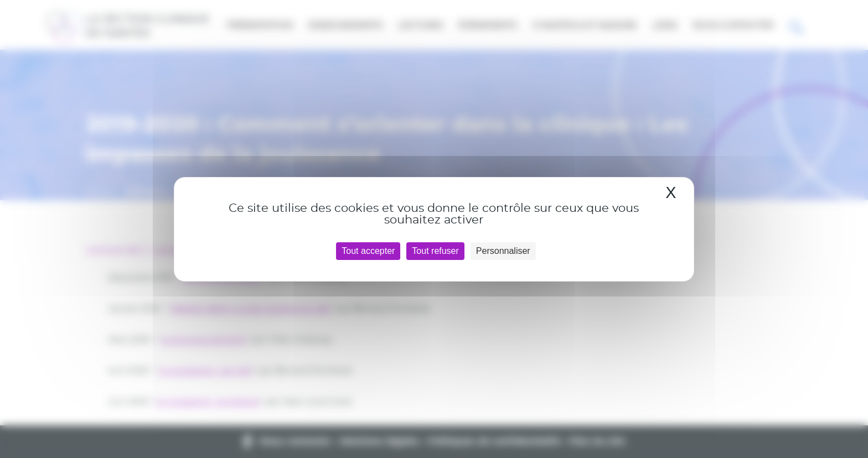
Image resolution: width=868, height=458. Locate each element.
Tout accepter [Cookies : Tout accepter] (368, 251)
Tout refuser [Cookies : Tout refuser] (435, 251)
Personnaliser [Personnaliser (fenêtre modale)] (503, 251)
